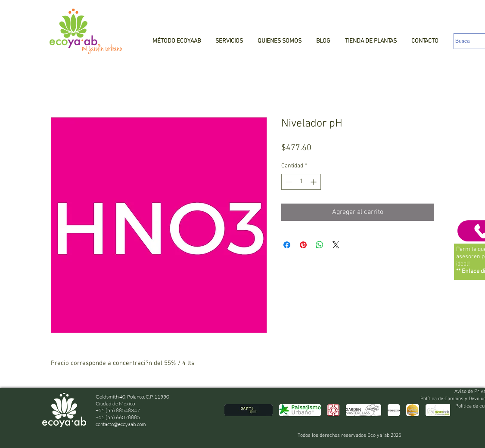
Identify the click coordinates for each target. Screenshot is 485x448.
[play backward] (235, 410)
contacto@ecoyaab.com (121, 424)
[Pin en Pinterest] (303, 245)
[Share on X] (336, 245)
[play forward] (439, 410)
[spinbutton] (301, 182)
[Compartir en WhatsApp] (320, 245)
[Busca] (469, 41)
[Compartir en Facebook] (287, 245)
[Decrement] (288, 182)
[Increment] (314, 182)
